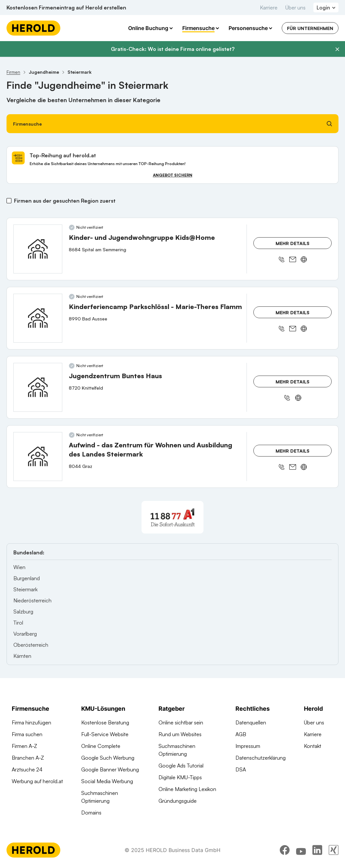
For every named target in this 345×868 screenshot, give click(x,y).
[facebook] (285, 850)
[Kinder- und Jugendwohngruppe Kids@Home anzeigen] (38, 249)
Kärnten (22, 656)
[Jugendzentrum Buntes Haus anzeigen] (38, 387)
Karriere (269, 8)
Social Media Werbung (107, 781)
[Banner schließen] (337, 49)
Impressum (248, 746)
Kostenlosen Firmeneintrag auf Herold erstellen (66, 8)
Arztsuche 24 (27, 769)
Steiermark (25, 589)
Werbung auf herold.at (37, 781)
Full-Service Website (105, 734)
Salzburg (23, 612)
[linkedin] (317, 850)
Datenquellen (251, 722)
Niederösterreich (32, 600)
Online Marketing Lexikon (187, 789)
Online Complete (101, 746)
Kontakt (313, 746)
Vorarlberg (25, 634)
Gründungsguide (178, 801)
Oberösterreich (31, 645)
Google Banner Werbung (110, 769)
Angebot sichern (173, 175)
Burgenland (27, 578)
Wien (19, 567)
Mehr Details (292, 243)
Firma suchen (27, 734)
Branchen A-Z (28, 758)
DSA (241, 769)
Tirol (18, 623)
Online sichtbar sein (181, 722)
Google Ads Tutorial (181, 766)
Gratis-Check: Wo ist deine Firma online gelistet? (173, 49)
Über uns (295, 8)
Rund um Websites (180, 734)
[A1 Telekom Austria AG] (172, 517)
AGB (241, 734)
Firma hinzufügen (31, 722)
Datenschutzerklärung (261, 758)
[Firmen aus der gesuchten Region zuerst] (9, 201)
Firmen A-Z (24, 746)
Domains (91, 813)
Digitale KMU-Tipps (180, 777)
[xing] (334, 850)
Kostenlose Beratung (105, 722)
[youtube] (301, 850)
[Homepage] (33, 28)
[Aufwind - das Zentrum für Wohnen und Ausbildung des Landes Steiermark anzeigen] (38, 457)
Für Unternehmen (310, 28)
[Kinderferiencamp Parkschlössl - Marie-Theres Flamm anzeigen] (38, 318)
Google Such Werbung (108, 758)
